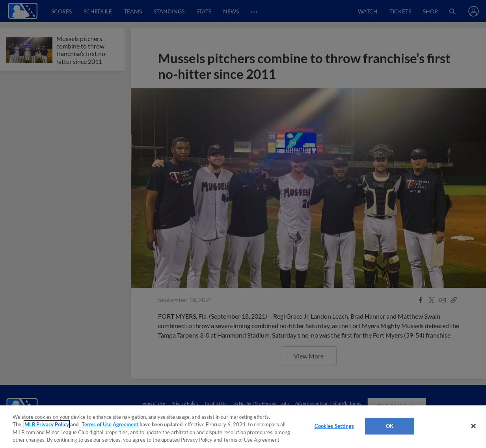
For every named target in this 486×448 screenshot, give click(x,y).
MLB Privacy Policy (47, 424)
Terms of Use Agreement (110, 424)
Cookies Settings (334, 426)
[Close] (473, 426)
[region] (243, 427)
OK (390, 426)
